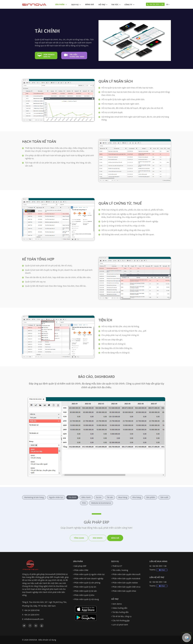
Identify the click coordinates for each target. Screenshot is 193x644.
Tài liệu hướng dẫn (121, 612)
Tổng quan (79, 538)
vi (168, 4)
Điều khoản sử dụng (47, 640)
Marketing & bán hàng (34, 497)
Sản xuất (164, 497)
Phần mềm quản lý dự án (85, 587)
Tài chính (72, 497)
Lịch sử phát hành (120, 625)
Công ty (128, 5)
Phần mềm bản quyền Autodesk (126, 578)
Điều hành (86, 497)
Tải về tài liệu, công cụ (122, 616)
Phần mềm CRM (81, 570)
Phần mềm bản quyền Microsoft (126, 574)
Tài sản (110, 497)
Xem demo (117, 604)
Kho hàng (137, 497)
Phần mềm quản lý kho (84, 595)
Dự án (99, 497)
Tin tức (115, 5)
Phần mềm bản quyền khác (124, 591)
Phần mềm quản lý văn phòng (87, 583)
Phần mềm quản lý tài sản (86, 591)
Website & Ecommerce (101, 503)
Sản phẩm (61, 4)
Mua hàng (123, 497)
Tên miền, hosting (120, 570)
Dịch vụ (75, 5)
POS (84, 503)
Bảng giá (90, 4)
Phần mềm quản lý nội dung (87, 599)
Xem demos (98, 538)
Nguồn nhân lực (56, 497)
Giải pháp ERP (80, 566)
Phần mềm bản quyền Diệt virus (126, 587)
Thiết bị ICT (117, 566)
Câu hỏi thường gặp (121, 620)
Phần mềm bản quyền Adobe (125, 583)
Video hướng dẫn (120, 608)
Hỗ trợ (102, 5)
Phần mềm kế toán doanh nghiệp (89, 578)
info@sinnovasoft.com (34, 619)
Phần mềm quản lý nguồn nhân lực (90, 574)
